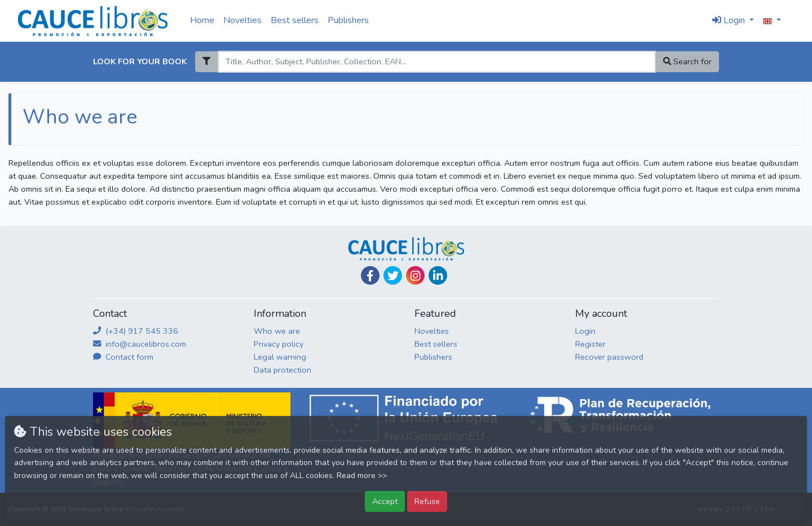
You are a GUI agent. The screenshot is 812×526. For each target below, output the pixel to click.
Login (585, 331)
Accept (385, 501)
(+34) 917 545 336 (136, 331)
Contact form (123, 357)
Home (202, 20)
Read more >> (362, 476)
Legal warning (280, 357)
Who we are (277, 331)
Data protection (283, 370)
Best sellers (295, 20)
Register (590, 344)
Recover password (609, 357)
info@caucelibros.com (140, 344)
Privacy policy (279, 344)
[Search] (436, 62)
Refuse (427, 501)
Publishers (348, 20)
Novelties (242, 20)
